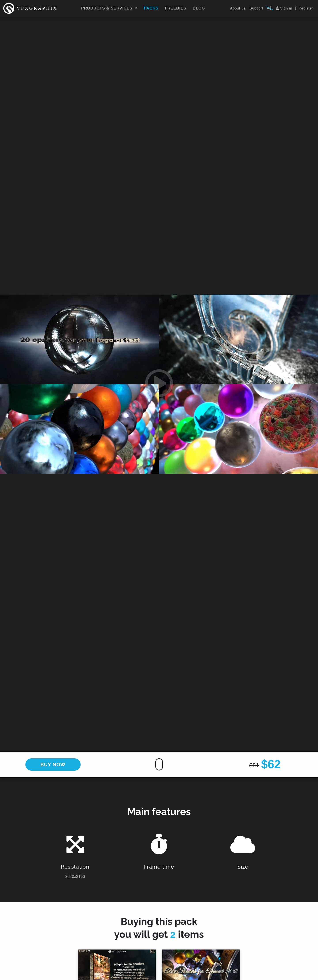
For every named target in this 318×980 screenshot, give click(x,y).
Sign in (284, 8)
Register (306, 8)
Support (257, 8)
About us (238, 8)
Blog (199, 8)
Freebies (175, 8)
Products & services (109, 8)
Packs (151, 8)
